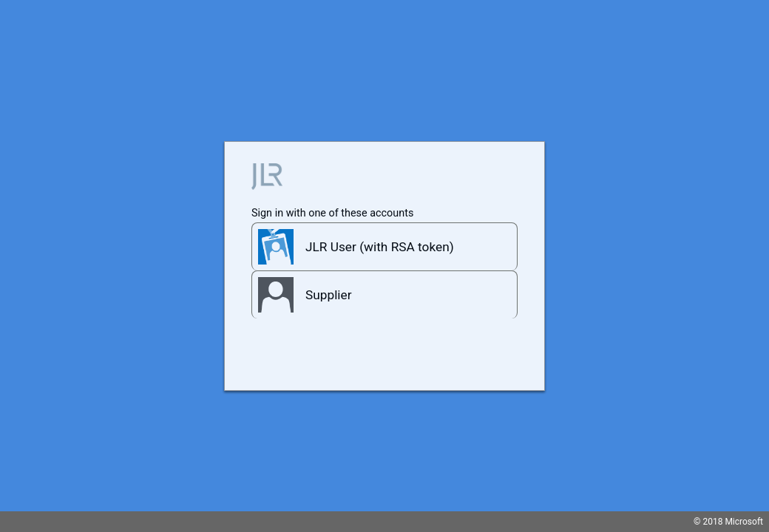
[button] (384, 246)
